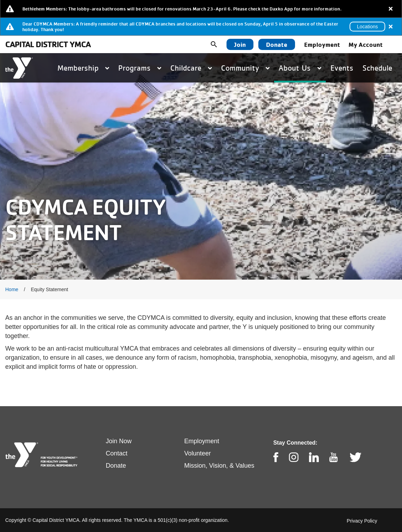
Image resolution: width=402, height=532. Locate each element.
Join (240, 44)
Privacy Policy (362, 521)
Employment (322, 44)
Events (342, 68)
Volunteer (198, 453)
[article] (201, 9)
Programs (140, 68)
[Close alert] (391, 9)
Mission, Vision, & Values (219, 466)
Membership (83, 68)
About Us (300, 68)
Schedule (377, 68)
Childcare (191, 68)
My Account (366, 44)
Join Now (119, 441)
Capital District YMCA (48, 44)
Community (245, 68)
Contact (117, 453)
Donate (277, 44)
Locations (367, 27)
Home (12, 289)
